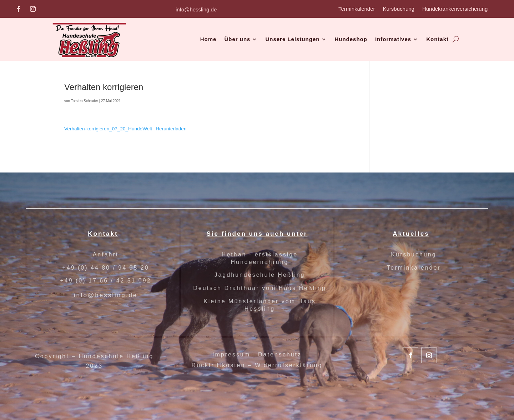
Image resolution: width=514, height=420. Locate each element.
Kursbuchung (399, 9)
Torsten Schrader (85, 101)
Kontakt (437, 39)
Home (208, 39)
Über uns (237, 39)
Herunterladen (171, 129)
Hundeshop (351, 39)
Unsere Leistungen (292, 39)
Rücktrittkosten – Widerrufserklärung (257, 366)
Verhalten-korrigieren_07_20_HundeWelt (108, 129)
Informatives (393, 39)
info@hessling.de (196, 9)
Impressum (231, 355)
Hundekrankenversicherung (455, 9)
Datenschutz (280, 355)
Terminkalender (357, 9)
